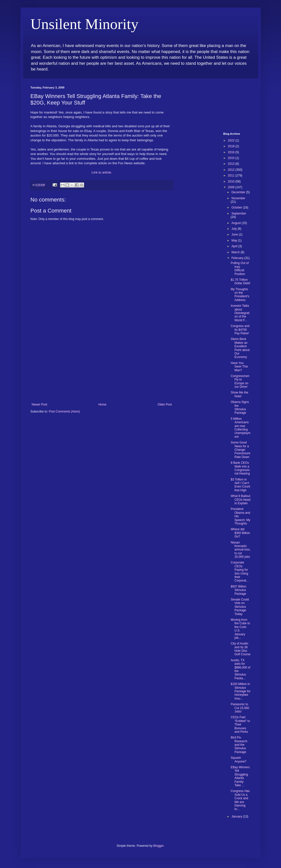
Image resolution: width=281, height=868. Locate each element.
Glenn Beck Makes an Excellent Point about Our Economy (240, 348)
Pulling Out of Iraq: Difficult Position (240, 268)
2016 (232, 152)
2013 (232, 164)
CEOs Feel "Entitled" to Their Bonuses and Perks (240, 724)
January (237, 816)
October (237, 207)
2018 (232, 146)
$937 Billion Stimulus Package (238, 590)
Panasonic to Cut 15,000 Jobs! (240, 708)
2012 (232, 170)
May (235, 240)
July (235, 229)
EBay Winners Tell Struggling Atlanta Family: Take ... (240, 776)
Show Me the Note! (239, 394)
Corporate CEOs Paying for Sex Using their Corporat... (240, 571)
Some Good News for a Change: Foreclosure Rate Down (240, 450)
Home (102, 404)
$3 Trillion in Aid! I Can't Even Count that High (240, 485)
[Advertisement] (102, 365)
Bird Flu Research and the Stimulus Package (239, 745)
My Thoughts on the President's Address (240, 295)
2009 (232, 187)
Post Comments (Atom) (64, 411)
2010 (232, 181)
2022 (232, 140)
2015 (232, 158)
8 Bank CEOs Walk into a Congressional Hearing (240, 468)
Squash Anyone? (238, 759)
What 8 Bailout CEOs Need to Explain (241, 500)
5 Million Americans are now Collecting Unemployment (241, 428)
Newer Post (40, 404)
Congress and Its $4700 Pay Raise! (240, 330)
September (239, 213)
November (238, 198)
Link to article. (102, 172)
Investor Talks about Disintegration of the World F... (240, 313)
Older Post (165, 404)
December (239, 192)
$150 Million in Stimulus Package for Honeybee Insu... (241, 691)
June (235, 234)
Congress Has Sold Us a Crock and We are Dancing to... (240, 800)
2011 (232, 175)
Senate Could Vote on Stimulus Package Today (240, 607)
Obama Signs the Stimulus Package (240, 407)
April (235, 246)
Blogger (159, 846)
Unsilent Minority (85, 24)
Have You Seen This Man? (239, 367)
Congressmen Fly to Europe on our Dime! (240, 381)
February (238, 258)
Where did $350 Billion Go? (240, 533)
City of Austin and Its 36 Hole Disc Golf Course (241, 649)
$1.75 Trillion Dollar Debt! (240, 281)
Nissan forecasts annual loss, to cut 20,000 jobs (241, 550)
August (237, 223)
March (236, 252)
